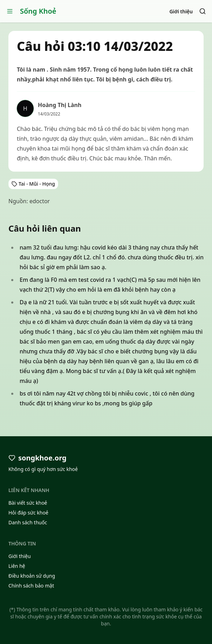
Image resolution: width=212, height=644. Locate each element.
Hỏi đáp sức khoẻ (28, 513)
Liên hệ (17, 566)
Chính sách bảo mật (31, 586)
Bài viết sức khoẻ (28, 503)
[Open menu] (10, 11)
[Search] (203, 11)
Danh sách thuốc (28, 522)
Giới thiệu (181, 11)
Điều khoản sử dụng (32, 576)
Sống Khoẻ (38, 11)
